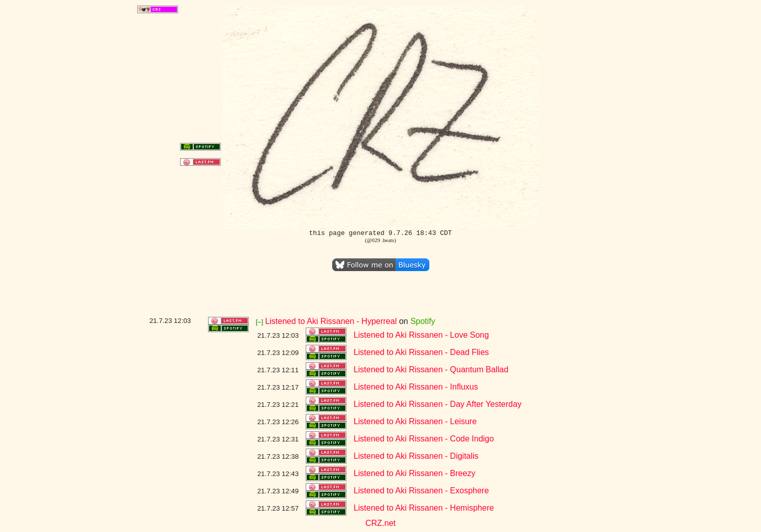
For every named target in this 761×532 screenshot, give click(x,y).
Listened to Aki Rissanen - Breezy (414, 473)
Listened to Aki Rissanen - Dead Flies (421, 352)
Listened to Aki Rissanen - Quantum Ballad (431, 370)
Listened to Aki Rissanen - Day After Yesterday (437, 404)
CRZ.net (380, 523)
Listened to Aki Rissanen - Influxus (416, 387)
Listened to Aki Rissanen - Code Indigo (424, 439)
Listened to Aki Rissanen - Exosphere (421, 491)
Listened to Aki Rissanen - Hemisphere (424, 508)
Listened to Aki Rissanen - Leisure (415, 421)
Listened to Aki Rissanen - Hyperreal (331, 321)
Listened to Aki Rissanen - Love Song (421, 335)
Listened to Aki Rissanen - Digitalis (416, 456)
